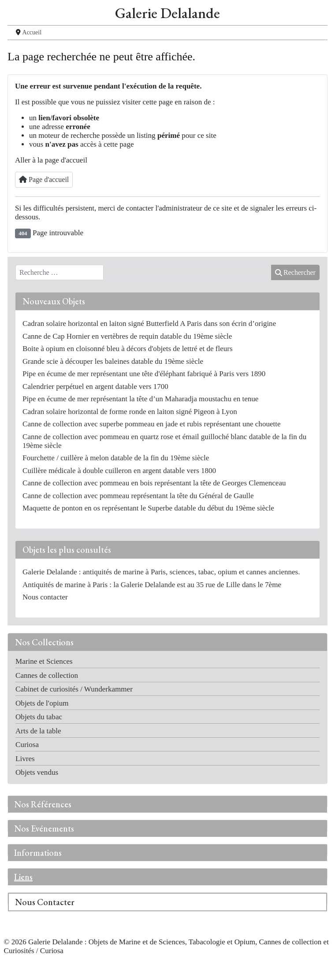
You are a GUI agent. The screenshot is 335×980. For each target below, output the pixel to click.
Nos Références (43, 804)
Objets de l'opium (42, 703)
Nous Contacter (45, 902)
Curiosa (27, 745)
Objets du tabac (39, 717)
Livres (25, 759)
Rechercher (295, 272)
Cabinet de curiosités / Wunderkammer (74, 689)
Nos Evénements (44, 828)
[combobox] (60, 273)
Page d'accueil (44, 179)
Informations (38, 853)
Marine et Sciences (44, 661)
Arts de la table (38, 731)
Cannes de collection (47, 675)
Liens (23, 877)
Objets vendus (37, 772)
